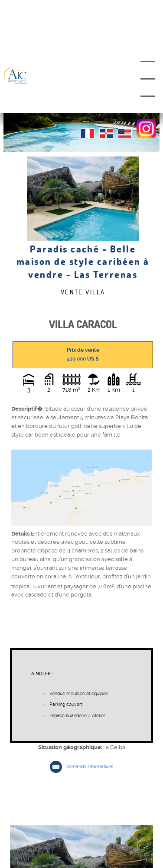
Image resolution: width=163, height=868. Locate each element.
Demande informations (89, 767)
